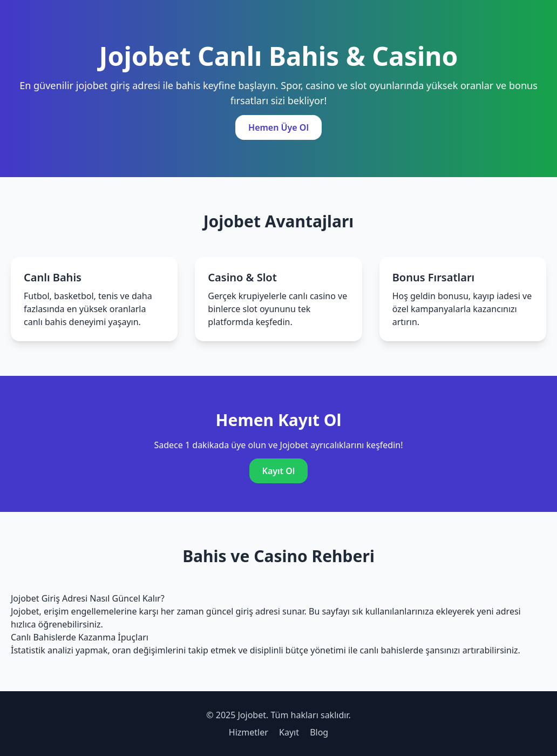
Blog (319, 732)
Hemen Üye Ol (278, 127)
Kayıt (289, 732)
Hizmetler (249, 732)
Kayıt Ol (279, 471)
